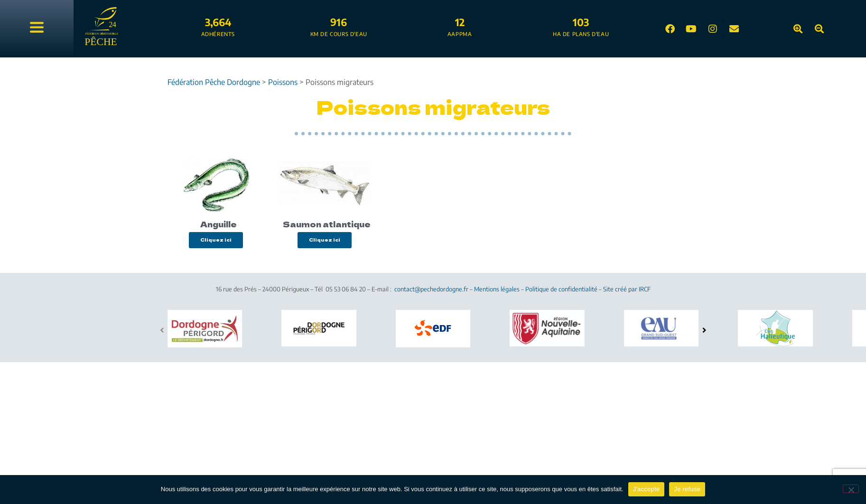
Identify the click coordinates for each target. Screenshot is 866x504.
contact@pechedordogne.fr (431, 289)
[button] (704, 330)
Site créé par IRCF (627, 289)
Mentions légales (497, 289)
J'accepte (647, 489)
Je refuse (687, 489)
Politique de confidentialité (561, 289)
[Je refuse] (851, 489)
